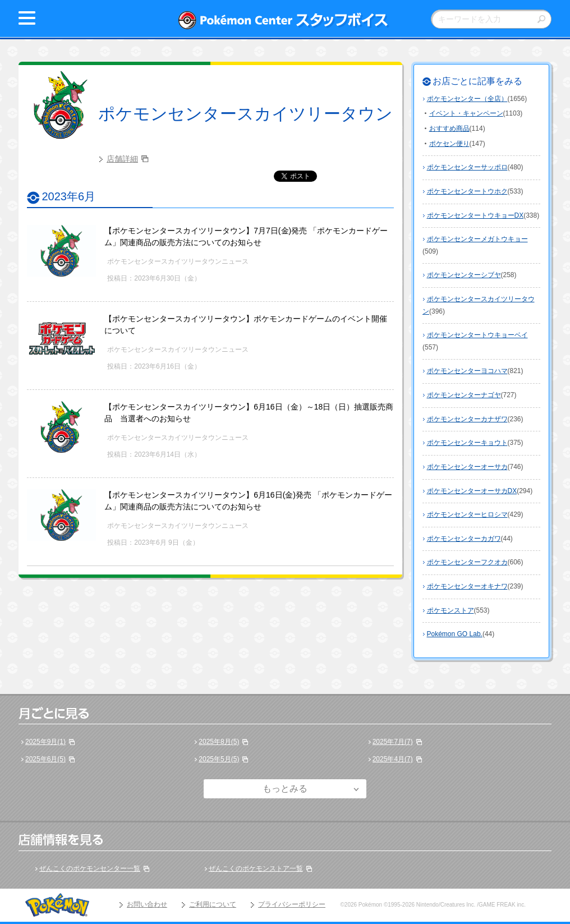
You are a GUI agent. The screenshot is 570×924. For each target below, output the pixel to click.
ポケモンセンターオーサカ (467, 467)
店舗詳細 (122, 159)
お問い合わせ (147, 904)
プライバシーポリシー (292, 904)
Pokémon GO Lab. (455, 634)
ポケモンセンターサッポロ (467, 167)
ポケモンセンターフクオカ (467, 562)
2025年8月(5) (219, 742)
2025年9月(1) (45, 742)
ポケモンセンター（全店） (467, 99)
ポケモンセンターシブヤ (464, 275)
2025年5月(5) (219, 759)
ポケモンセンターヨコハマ (467, 371)
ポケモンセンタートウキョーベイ (477, 335)
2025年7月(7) (393, 742)
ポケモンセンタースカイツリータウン (245, 114)
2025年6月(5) (45, 759)
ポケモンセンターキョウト (467, 443)
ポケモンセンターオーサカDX (472, 491)
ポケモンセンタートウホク (467, 191)
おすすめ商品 (449, 128)
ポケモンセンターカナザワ (467, 419)
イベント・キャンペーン (466, 113)
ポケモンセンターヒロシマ (467, 514)
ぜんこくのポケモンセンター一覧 (90, 868)
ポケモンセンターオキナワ (467, 586)
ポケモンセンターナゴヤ (464, 395)
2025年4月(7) (393, 759)
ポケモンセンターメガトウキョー (477, 239)
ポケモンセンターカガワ (464, 539)
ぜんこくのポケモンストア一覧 (256, 868)
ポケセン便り (449, 144)
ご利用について (213, 904)
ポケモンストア (451, 610)
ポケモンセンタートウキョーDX (475, 215)
